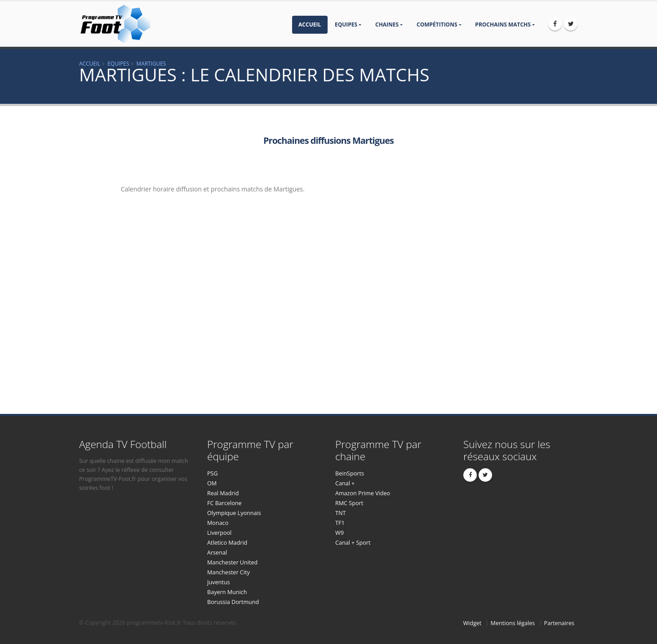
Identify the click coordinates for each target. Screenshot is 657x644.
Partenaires (559, 623)
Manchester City (229, 572)
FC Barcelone (224, 503)
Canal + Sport (353, 543)
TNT (340, 513)
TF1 (340, 523)
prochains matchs (503, 24)
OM (212, 483)
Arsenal (217, 553)
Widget (472, 623)
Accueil (310, 24)
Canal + (345, 483)
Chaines (387, 24)
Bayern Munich (227, 592)
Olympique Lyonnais (234, 513)
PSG (213, 473)
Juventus (218, 582)
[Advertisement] (60, 257)
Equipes (346, 24)
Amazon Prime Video (363, 493)
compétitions (437, 24)
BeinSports (350, 473)
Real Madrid (223, 493)
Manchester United (232, 562)
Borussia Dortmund (233, 602)
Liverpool (219, 533)
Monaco (218, 523)
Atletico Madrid (227, 543)
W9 (340, 533)
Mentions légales (513, 623)
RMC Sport (349, 503)
